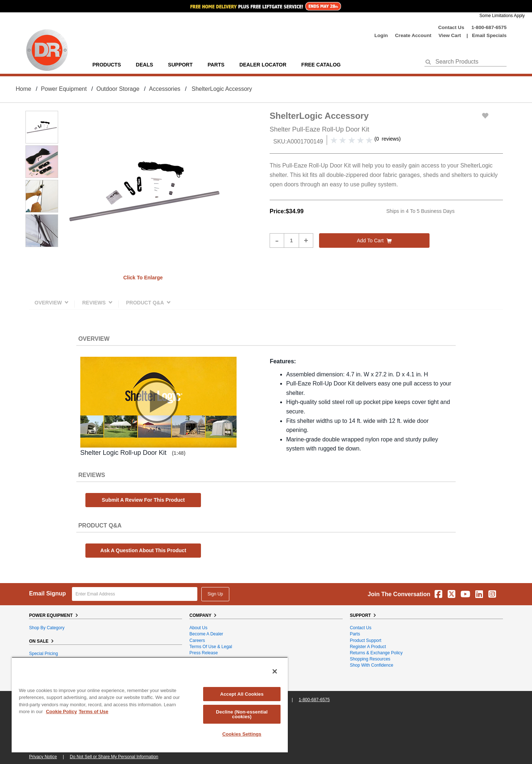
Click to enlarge (143, 278)
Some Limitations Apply (502, 16)
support (180, 65)
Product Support (366, 640)
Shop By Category (47, 628)
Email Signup (47, 593)
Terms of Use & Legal (211, 647)
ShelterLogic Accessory (222, 89)
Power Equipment (64, 89)
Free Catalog (321, 65)
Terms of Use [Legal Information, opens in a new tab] (94, 712)
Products (107, 65)
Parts (355, 634)
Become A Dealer (206, 634)
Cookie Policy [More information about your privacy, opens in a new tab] (61, 712)
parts (216, 65)
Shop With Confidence (372, 665)
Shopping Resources (370, 659)
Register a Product (368, 647)
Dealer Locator (263, 65)
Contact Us (451, 27)
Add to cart (374, 240)
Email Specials (489, 35)
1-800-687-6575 (489, 27)
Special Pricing (43, 654)
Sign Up (215, 594)
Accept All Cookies (242, 694)
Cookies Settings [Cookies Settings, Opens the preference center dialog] (242, 734)
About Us (198, 628)
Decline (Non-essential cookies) (242, 714)
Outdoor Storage (118, 89)
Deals (144, 65)
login (381, 35)
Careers (197, 640)
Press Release (203, 653)
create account (413, 35)
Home (23, 89)
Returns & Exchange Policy (376, 653)
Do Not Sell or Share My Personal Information (114, 757)
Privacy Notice (43, 757)
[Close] (275, 671)
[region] (150, 705)
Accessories (165, 89)
